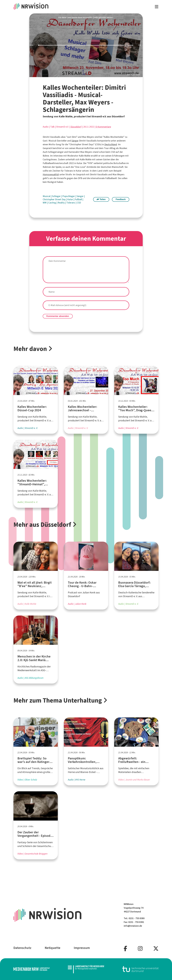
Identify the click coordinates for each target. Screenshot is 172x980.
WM (45, 203)
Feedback (121, 199)
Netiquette (53, 948)
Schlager (57, 196)
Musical (47, 196)
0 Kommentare (103, 127)
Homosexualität (51, 174)
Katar (70, 199)
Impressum (82, 948)
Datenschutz (22, 948)
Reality (61, 203)
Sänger (75, 141)
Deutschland (111, 144)
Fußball (79, 199)
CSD (79, 203)
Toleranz (71, 203)
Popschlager (69, 196)
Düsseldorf (76, 127)
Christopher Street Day (54, 199)
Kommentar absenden (58, 316)
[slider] (86, 45)
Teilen (101, 199)
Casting (52, 203)
